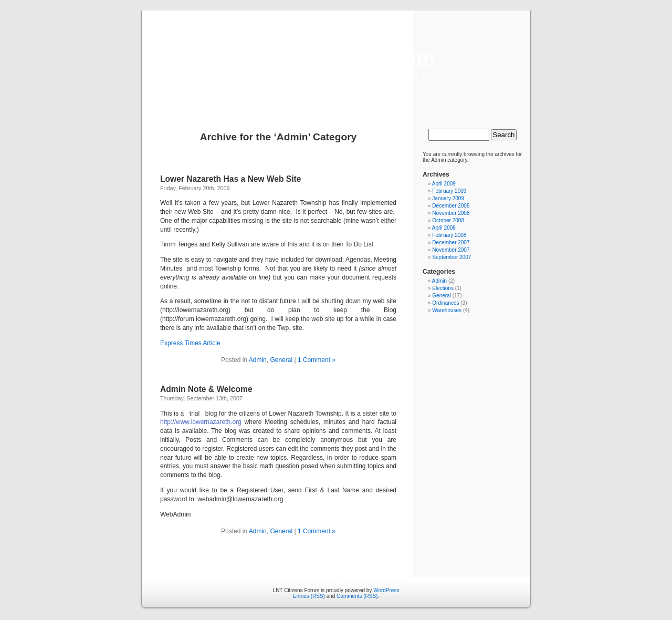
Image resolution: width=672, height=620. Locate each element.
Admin (258, 360)
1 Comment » (317, 360)
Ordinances (445, 303)
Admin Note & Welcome (206, 389)
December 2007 (451, 242)
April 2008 (444, 228)
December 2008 (451, 206)
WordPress (386, 590)
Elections (443, 288)
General (281, 360)
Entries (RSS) (309, 596)
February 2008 (449, 235)
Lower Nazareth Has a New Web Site (230, 179)
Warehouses (447, 310)
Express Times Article (190, 343)
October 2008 (448, 220)
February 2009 (449, 191)
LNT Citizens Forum (336, 59)
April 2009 (444, 184)
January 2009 (448, 198)
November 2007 (451, 250)
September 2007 (451, 257)
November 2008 (451, 213)
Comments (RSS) (357, 596)
